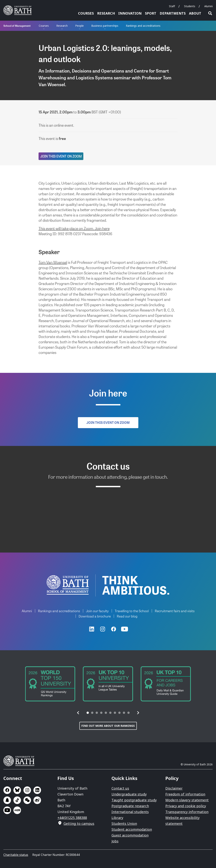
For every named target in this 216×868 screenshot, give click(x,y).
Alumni (208, 6)
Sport (151, 13)
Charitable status (16, 855)
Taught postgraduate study (134, 800)
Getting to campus (79, 824)
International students (130, 812)
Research (106, 13)
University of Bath (20, 761)
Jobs (115, 841)
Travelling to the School (132, 611)
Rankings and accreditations (143, 26)
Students (190, 6)
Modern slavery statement (187, 800)
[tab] (88, 713)
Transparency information (187, 812)
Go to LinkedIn (37, 790)
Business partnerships (105, 26)
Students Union (124, 824)
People (79, 26)
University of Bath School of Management (68, 585)
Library (117, 818)
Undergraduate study (129, 794)
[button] (78, 713)
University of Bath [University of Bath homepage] (19, 10)
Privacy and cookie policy (186, 806)
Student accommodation (132, 829)
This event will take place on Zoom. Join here (74, 228)
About (195, 13)
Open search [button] (210, 13)
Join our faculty (97, 611)
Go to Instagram (27, 790)
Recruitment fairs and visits (175, 611)
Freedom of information (185, 794)
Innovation (130, 13)
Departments (173, 13)
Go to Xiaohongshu (17, 810)
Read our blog (127, 616)
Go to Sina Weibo (37, 800)
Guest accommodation (130, 835)
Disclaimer (174, 788)
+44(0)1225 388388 (72, 818)
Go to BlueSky (17, 790)
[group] (50, 684)
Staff (172, 6)
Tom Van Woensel (53, 262)
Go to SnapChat (7, 800)
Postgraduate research (130, 806)
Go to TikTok (17, 800)
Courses (86, 13)
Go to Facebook (7, 790)
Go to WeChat (27, 800)
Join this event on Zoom (61, 156)
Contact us (120, 788)
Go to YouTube (7, 810)
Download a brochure (95, 616)
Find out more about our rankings (108, 726)
